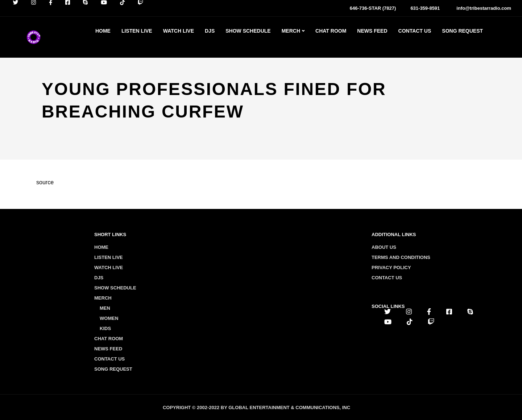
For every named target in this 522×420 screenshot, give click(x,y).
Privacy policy (391, 267)
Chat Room (331, 31)
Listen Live (137, 31)
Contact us (387, 278)
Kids (105, 328)
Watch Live (179, 31)
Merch (291, 31)
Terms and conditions (401, 257)
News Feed (372, 31)
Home (103, 31)
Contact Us (415, 31)
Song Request (462, 31)
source (45, 182)
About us (384, 247)
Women (109, 318)
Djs (210, 31)
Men (105, 308)
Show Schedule (248, 31)
